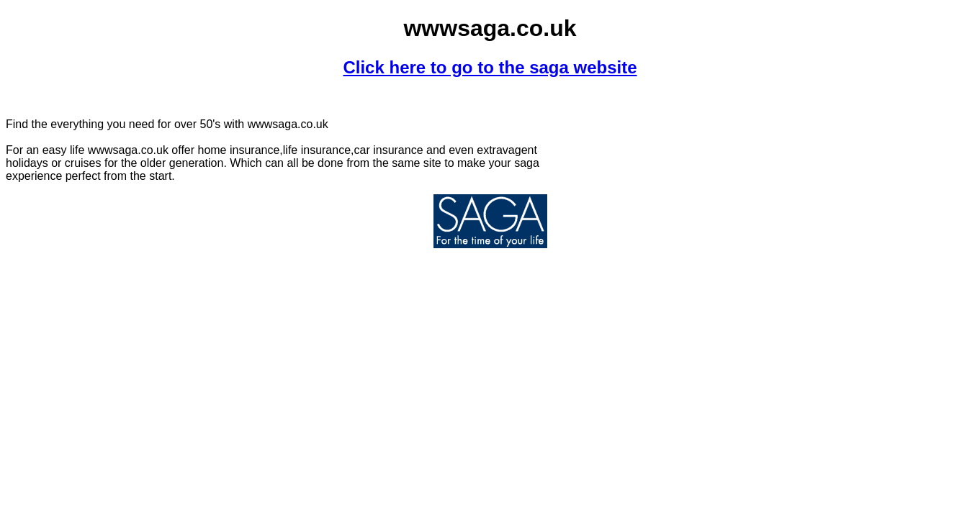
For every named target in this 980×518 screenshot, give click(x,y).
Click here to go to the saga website (490, 67)
